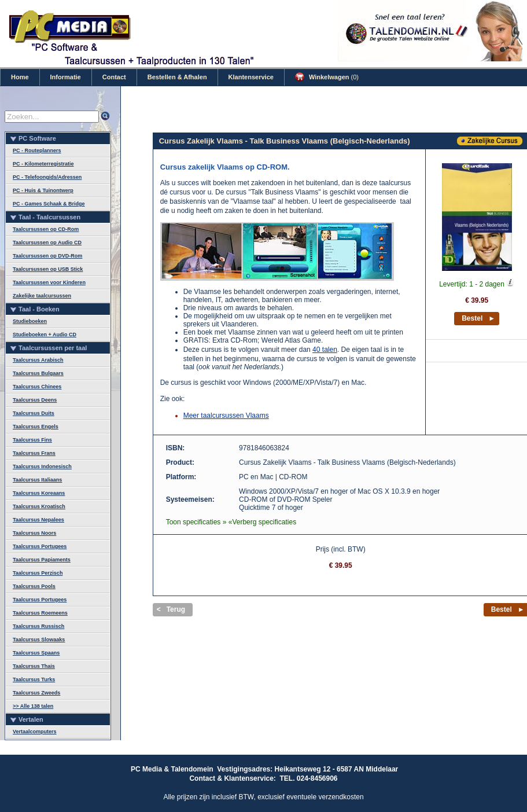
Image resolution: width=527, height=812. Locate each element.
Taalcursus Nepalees (38, 520)
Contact (114, 77)
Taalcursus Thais (34, 666)
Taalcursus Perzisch (38, 573)
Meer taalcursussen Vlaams (226, 416)
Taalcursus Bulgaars (38, 373)
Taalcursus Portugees (40, 546)
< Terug (171, 609)
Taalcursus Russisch (38, 626)
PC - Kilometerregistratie (43, 164)
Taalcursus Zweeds (36, 693)
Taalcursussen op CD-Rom (46, 229)
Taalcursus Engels (36, 427)
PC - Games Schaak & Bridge (49, 204)
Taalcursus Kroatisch (39, 506)
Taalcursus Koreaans (39, 493)
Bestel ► (478, 318)
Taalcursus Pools (34, 586)
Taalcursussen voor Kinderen (49, 282)
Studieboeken (30, 321)
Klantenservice (251, 77)
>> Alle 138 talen (33, 706)
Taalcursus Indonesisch (42, 466)
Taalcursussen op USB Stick (48, 269)
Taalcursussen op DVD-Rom (47, 256)
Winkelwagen (327, 77)
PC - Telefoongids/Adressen (47, 177)
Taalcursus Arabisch (38, 360)
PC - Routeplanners (37, 150)
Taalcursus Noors (34, 533)
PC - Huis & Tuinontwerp (43, 190)
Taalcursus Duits (34, 413)
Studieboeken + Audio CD (45, 335)
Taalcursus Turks (34, 679)
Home (20, 77)
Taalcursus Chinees (37, 387)
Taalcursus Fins (32, 440)
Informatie (66, 77)
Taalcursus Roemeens (40, 613)
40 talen (325, 350)
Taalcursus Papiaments (42, 560)
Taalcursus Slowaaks (39, 640)
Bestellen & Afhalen (177, 77)
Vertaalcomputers (35, 732)
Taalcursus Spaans (36, 653)
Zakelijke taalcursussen (42, 296)
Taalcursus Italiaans (37, 480)
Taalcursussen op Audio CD (47, 243)
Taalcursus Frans (34, 453)
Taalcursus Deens (35, 400)
